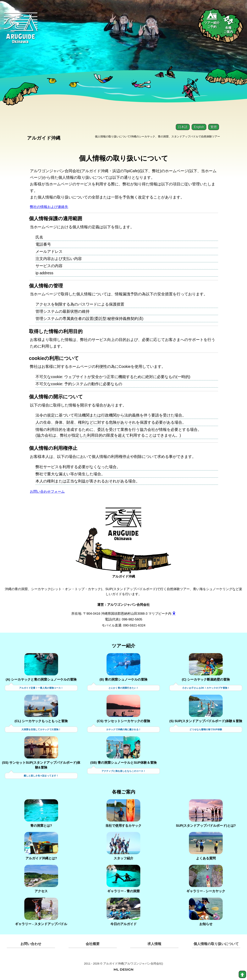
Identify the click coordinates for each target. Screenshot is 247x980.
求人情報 (154, 945)
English (199, 127)
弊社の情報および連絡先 (51, 207)
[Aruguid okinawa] (21, 31)
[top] (242, 974)
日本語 (183, 127)
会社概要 (93, 945)
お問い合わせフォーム (49, 492)
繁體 (214, 127)
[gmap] (174, 614)
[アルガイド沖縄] (123, 528)
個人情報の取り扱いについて (216, 945)
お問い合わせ (31, 945)
